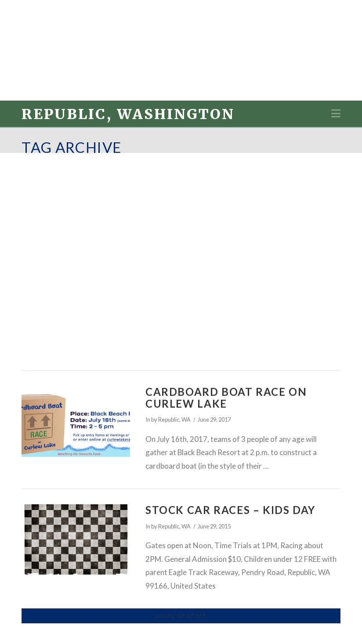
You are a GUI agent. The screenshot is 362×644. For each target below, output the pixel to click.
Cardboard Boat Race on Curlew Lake (226, 398)
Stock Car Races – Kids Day (230, 510)
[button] (336, 113)
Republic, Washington (128, 114)
